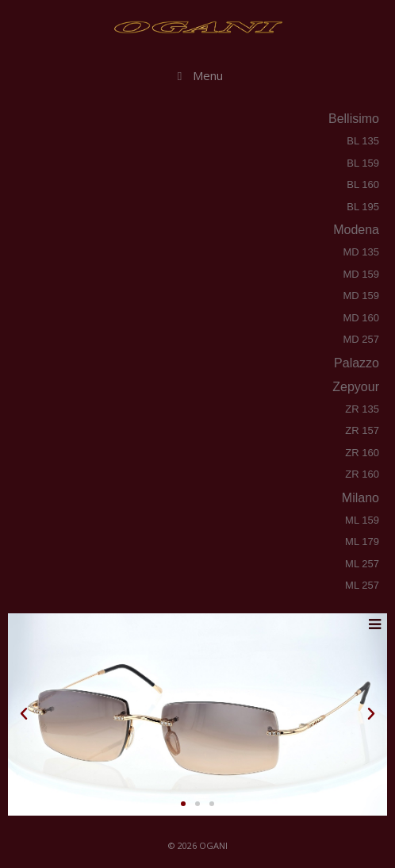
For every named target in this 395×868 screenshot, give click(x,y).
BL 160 (363, 184)
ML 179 (362, 542)
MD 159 (361, 274)
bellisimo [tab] (353, 119)
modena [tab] (355, 230)
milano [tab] (359, 498)
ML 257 (362, 564)
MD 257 (361, 339)
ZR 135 (362, 409)
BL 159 (363, 163)
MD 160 (361, 318)
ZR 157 (362, 430)
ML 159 (362, 520)
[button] (24, 714)
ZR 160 (362, 453)
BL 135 (363, 141)
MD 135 (361, 252)
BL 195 (363, 207)
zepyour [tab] (355, 387)
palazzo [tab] (355, 363)
